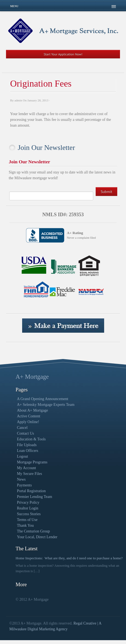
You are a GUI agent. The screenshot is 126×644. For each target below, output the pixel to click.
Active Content (29, 416)
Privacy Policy (28, 502)
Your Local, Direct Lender (37, 537)
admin (18, 100)
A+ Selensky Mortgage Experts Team (46, 405)
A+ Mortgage (32, 377)
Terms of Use (27, 520)
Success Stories (29, 514)
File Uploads (27, 445)
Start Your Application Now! (63, 54)
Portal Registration (31, 491)
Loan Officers (28, 451)
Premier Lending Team (35, 497)
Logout (22, 456)
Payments (24, 485)
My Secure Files (30, 474)
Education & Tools (31, 439)
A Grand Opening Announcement (43, 399)
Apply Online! (28, 422)
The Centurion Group (33, 531)
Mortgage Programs (32, 462)
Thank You (25, 525)
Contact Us (26, 433)
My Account (27, 468)
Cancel (22, 428)
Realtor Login (28, 508)
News (21, 479)
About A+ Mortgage (33, 410)
